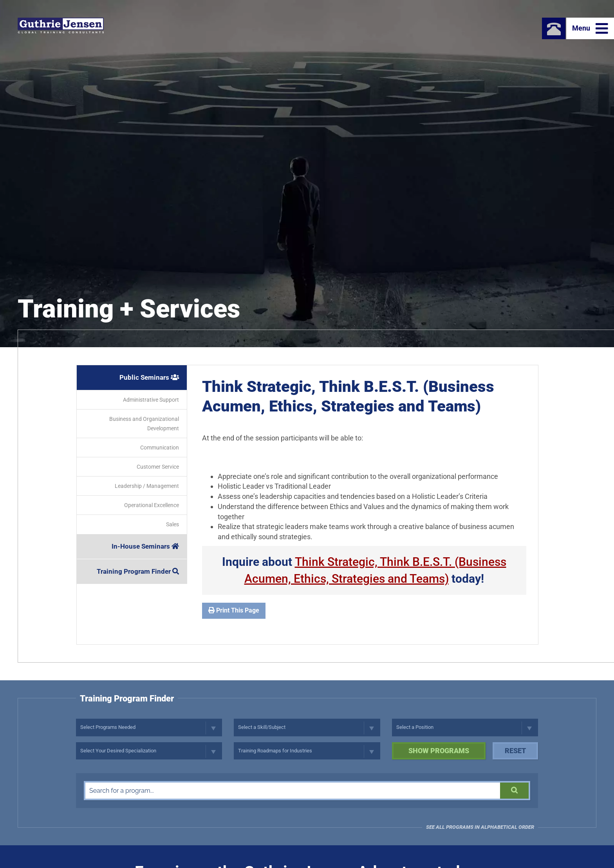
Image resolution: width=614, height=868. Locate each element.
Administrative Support (151, 400)
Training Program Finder (138, 571)
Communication (160, 448)
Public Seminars (149, 377)
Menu (590, 29)
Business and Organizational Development (144, 424)
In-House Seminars (145, 546)
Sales (172, 524)
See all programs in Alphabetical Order (480, 827)
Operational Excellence (152, 505)
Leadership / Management (147, 486)
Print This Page (234, 610)
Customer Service (158, 467)
